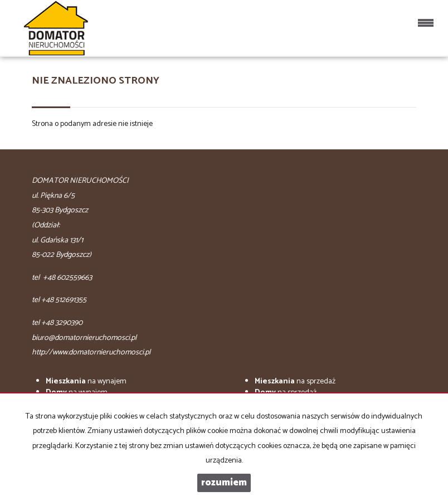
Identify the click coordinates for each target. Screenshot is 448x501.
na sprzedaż (295, 381)
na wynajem (86, 381)
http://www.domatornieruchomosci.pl (91, 352)
